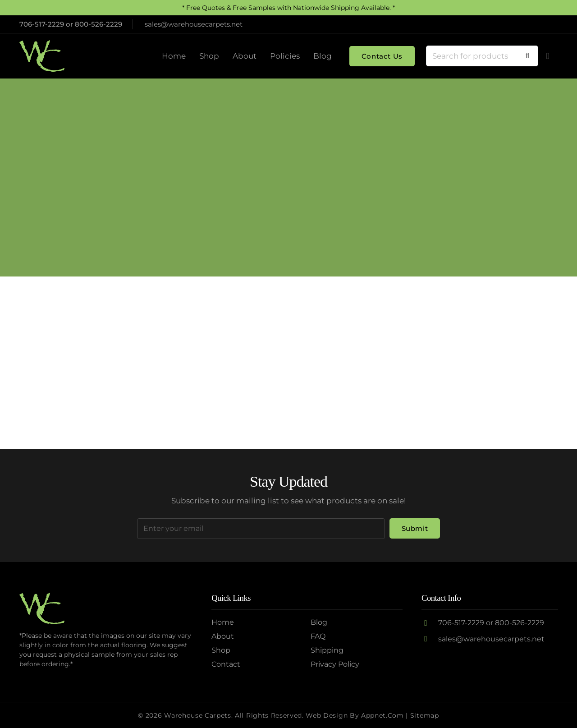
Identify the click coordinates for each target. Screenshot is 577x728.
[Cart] (548, 56)
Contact (226, 664)
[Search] (527, 56)
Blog (319, 622)
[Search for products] (482, 56)
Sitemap (425, 715)
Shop (221, 650)
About (223, 636)
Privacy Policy (335, 664)
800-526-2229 (98, 24)
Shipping (327, 650)
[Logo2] (42, 56)
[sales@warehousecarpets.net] (430, 639)
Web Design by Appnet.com (355, 715)
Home (223, 622)
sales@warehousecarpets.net (491, 639)
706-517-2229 (42, 24)
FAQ (318, 636)
